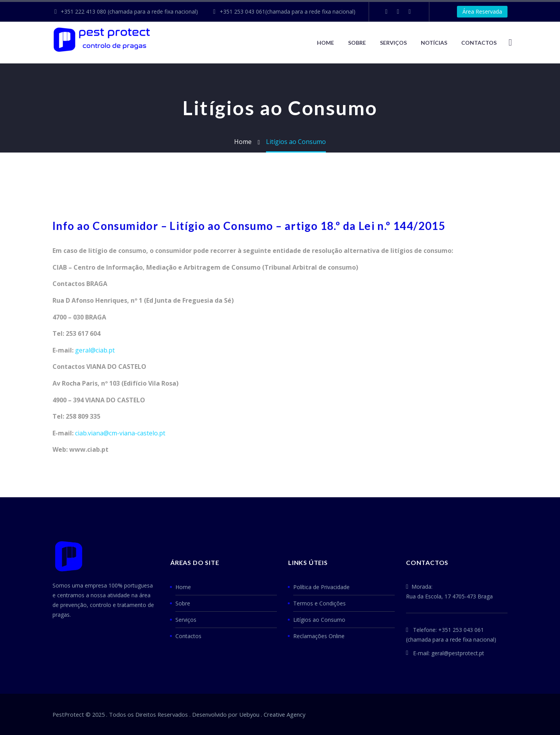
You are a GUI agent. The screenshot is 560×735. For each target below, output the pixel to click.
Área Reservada (482, 11)
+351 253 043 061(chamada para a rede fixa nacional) (288, 11)
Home (325, 43)
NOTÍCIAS (434, 43)
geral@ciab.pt (95, 350)
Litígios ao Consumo (319, 620)
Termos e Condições (319, 603)
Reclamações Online (319, 636)
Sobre (357, 43)
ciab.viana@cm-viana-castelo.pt (120, 433)
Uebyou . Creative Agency (272, 714)
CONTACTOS (479, 43)
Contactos (188, 636)
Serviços (393, 43)
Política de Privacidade (321, 587)
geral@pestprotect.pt (458, 653)
